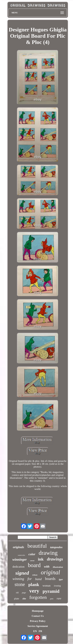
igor (61, 580)
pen (52, 599)
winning (18, 579)
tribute (35, 575)
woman (47, 586)
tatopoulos (56, 547)
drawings (55, 559)
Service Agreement (38, 626)
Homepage (38, 611)
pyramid (51, 591)
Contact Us (38, 616)
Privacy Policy (38, 621)
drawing (48, 553)
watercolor (21, 555)
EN (35, 631)
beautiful (37, 546)
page (24, 593)
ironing (57, 586)
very (34, 591)
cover (32, 560)
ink (41, 559)
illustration (58, 567)
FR (40, 631)
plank (34, 585)
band (38, 579)
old (17, 593)
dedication (18, 567)
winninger (20, 559)
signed (22, 573)
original (51, 572)
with (47, 567)
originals (19, 547)
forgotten (38, 597)
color (32, 554)
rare (59, 598)
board (34, 565)
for (30, 579)
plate (17, 599)
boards (50, 579)
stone (20, 584)
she (24, 599)
